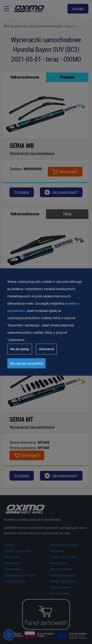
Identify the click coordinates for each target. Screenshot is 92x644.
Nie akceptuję (20, 349)
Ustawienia (46, 349)
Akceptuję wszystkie (26, 363)
